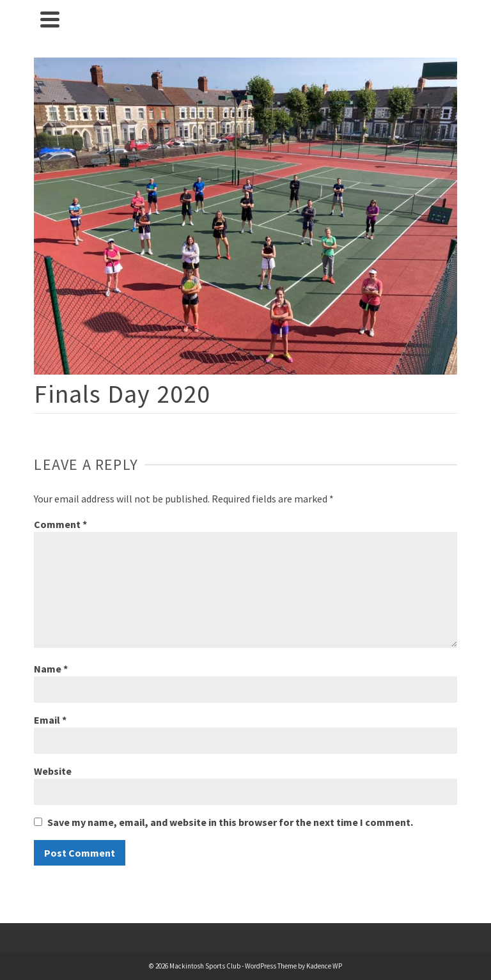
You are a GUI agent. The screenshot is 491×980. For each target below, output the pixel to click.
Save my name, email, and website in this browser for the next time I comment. (230, 822)
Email (50, 720)
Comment (60, 524)
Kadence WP (324, 966)
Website (53, 771)
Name (51, 669)
